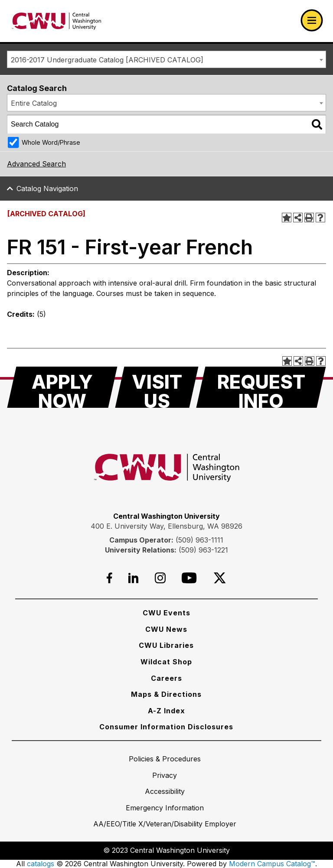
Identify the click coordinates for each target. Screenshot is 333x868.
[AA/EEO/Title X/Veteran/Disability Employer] (165, 824)
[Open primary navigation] (312, 20)
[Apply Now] (62, 387)
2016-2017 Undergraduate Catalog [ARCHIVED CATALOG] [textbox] (107, 60)
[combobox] (166, 59)
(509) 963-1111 (199, 540)
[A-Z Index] (166, 711)
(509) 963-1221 (203, 550)
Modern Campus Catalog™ (272, 864)
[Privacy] (165, 775)
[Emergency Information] (165, 808)
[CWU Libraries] (166, 645)
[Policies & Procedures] (165, 759)
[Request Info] (261, 387)
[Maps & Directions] (166, 694)
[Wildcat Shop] (166, 662)
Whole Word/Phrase (51, 142)
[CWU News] (166, 629)
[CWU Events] (166, 613)
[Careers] (166, 678)
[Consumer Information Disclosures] (166, 727)
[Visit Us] (157, 387)
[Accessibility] (165, 791)
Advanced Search (36, 164)
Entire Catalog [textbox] (34, 103)
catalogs (41, 864)
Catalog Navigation (47, 189)
